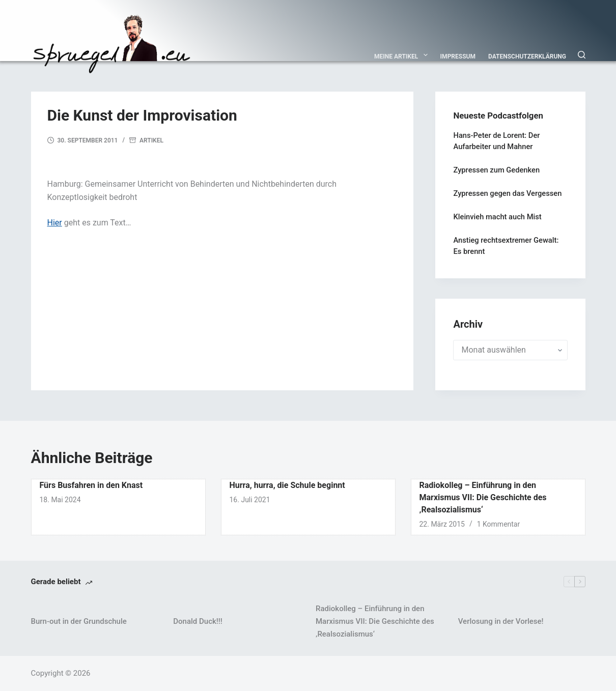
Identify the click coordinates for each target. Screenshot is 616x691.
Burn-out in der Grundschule (79, 621)
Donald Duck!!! (198, 621)
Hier (55, 223)
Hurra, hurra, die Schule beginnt (287, 485)
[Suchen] (582, 55)
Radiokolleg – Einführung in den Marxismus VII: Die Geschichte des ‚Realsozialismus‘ (483, 497)
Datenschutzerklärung (527, 56)
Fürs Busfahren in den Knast (91, 485)
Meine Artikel (403, 55)
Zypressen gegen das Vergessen (507, 193)
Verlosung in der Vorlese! (501, 621)
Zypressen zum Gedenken (496, 170)
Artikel (151, 140)
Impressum (458, 56)
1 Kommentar (499, 524)
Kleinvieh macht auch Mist (497, 217)
